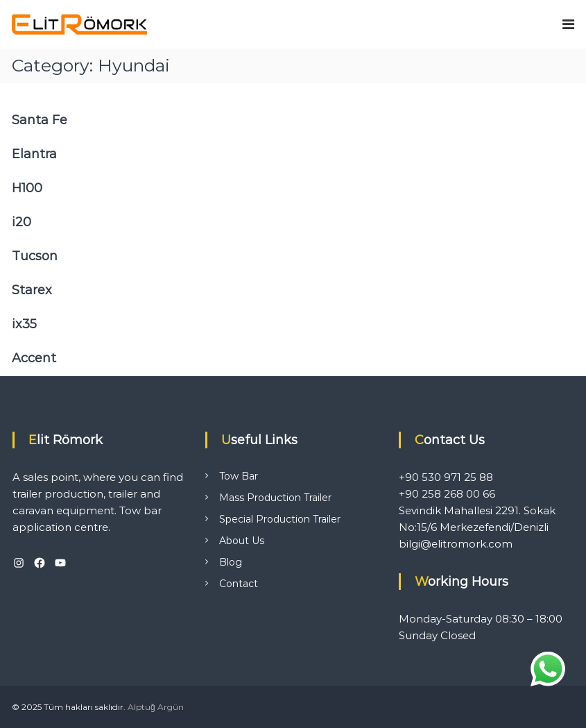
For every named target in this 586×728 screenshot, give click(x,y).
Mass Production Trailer (275, 498)
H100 (27, 188)
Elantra (34, 154)
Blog (231, 562)
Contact (239, 584)
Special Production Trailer (280, 519)
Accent (34, 358)
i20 (21, 222)
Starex (32, 290)
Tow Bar (239, 476)
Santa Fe (40, 120)
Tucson (35, 256)
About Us (242, 541)
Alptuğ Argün (156, 707)
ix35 (24, 324)
